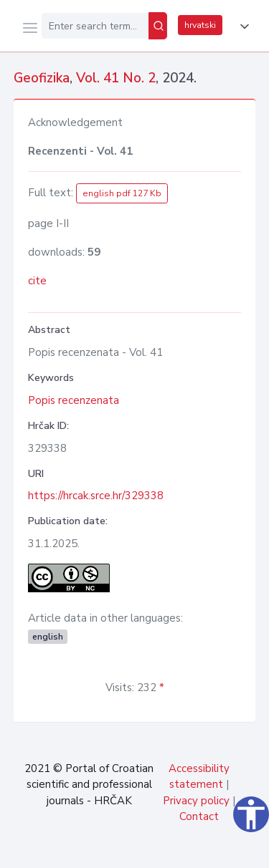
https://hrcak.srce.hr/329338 (96, 496)
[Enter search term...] (95, 26)
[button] (242, 26)
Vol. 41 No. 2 (116, 78)
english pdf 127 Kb (122, 193)
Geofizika (42, 78)
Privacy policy (196, 801)
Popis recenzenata (74, 400)
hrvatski (200, 25)
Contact (199, 816)
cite (37, 281)
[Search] (158, 26)
